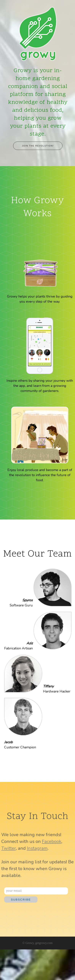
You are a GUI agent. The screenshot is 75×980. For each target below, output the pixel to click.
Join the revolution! (38, 146)
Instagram (37, 848)
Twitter (9, 848)
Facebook (52, 841)
